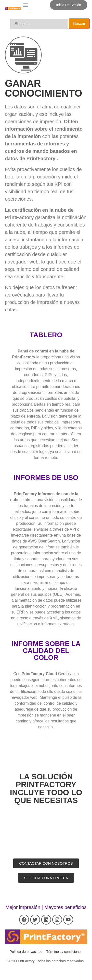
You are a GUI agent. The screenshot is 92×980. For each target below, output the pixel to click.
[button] (26, 5)
